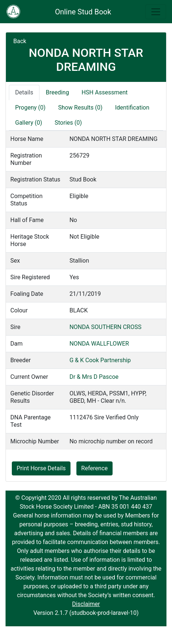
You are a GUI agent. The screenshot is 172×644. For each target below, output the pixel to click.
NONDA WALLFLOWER (99, 344)
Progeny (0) (30, 108)
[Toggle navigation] (156, 12)
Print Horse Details (41, 468)
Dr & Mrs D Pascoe (94, 377)
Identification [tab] (132, 108)
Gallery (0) (29, 123)
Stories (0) (68, 123)
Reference (94, 468)
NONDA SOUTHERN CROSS (105, 327)
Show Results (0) (80, 108)
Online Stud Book (83, 12)
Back (20, 41)
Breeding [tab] (57, 92)
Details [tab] (24, 92)
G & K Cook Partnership (100, 360)
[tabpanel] (86, 290)
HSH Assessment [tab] (105, 92)
